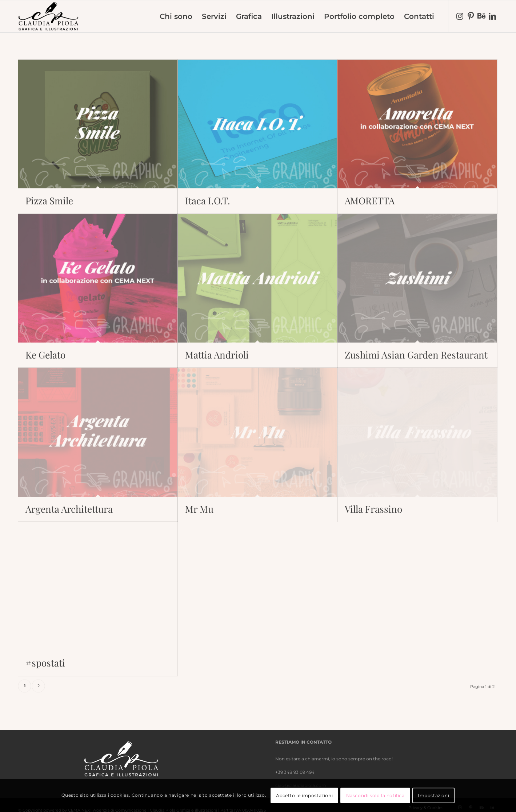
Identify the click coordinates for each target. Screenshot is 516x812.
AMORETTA (370, 201)
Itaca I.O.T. (208, 201)
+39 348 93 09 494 (295, 772)
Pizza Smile (49, 201)
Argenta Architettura (69, 509)
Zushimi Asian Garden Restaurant (416, 355)
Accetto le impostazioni (304, 795)
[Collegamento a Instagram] (460, 16)
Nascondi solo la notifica (375, 795)
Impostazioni (433, 795)
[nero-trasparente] (48, 16)
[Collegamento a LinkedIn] (492, 16)
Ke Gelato (45, 355)
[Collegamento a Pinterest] (471, 16)
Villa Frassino (373, 509)
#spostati (45, 663)
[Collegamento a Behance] (481, 16)
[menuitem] (176, 16)
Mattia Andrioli (217, 355)
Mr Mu (199, 509)
